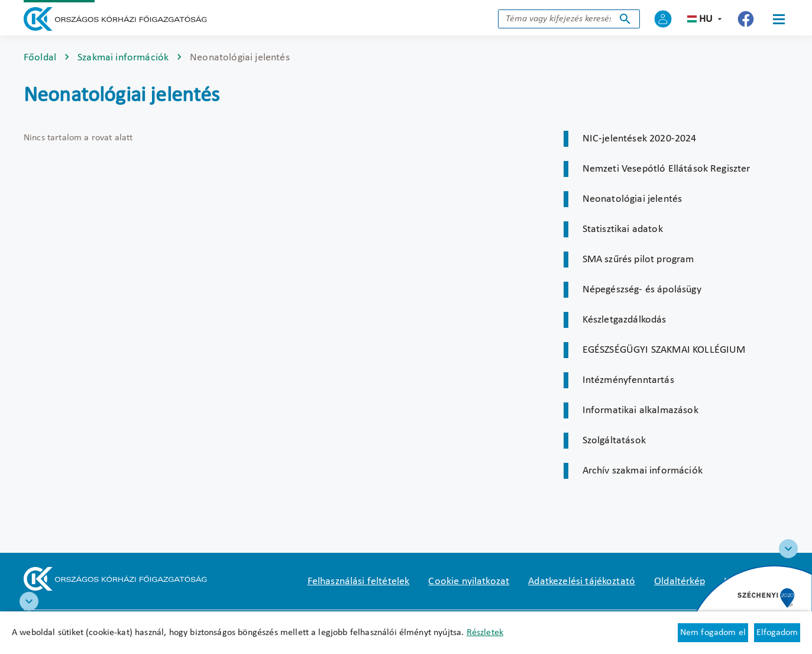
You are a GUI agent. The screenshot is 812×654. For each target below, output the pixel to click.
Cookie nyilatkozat (469, 581)
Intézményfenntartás (628, 380)
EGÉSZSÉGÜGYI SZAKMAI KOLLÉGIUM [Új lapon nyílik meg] (664, 350)
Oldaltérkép (680, 581)
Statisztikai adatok (623, 229)
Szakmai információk (123, 58)
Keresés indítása (625, 19)
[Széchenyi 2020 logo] (788, 549)
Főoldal (40, 58)
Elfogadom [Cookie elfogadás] (777, 633)
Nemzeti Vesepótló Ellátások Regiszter (667, 169)
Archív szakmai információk (643, 471)
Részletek (485, 633)
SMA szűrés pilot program (638, 260)
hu (706, 19)
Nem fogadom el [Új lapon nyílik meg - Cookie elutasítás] (713, 633)
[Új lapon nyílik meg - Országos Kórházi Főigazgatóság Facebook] (746, 19)
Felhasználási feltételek (359, 581)
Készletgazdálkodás (625, 320)
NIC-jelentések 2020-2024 (640, 139)
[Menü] (779, 19)
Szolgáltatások (614, 441)
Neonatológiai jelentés (633, 199)
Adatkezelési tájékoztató (582, 581)
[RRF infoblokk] (29, 601)
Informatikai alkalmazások (640, 410)
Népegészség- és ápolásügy (642, 290)
